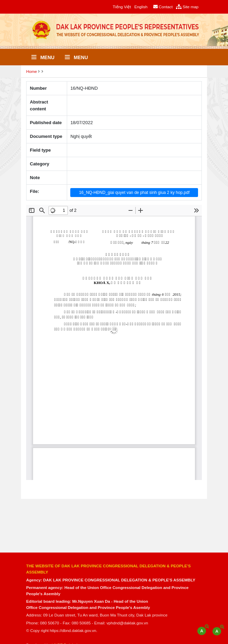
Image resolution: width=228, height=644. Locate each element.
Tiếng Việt (122, 7)
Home (32, 71)
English (141, 7)
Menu (43, 57)
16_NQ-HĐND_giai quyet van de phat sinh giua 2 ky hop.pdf (134, 193)
